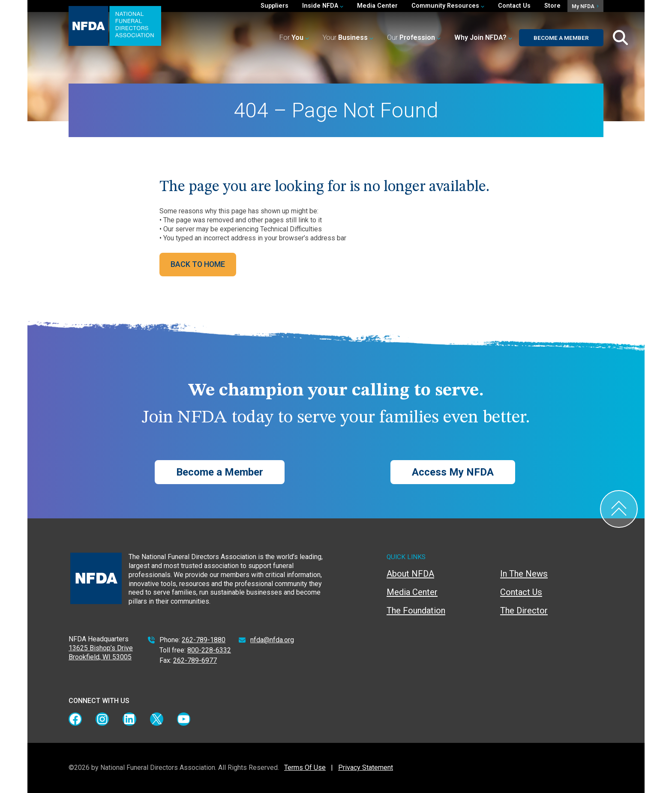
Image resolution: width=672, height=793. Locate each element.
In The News (524, 574)
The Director (524, 610)
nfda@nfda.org (272, 640)
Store (552, 6)
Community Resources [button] (448, 6)
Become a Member (561, 38)
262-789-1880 (204, 640)
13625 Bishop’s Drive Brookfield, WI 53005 (101, 652)
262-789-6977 (195, 660)
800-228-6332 (209, 650)
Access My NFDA (453, 472)
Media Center (377, 6)
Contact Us (514, 6)
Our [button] (414, 37)
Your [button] (348, 37)
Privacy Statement (366, 768)
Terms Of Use (305, 768)
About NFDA (410, 574)
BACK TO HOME (198, 264)
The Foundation (416, 610)
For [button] (294, 37)
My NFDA (585, 6)
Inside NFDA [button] (323, 6)
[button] (483, 38)
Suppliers (274, 6)
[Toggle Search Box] (620, 38)
